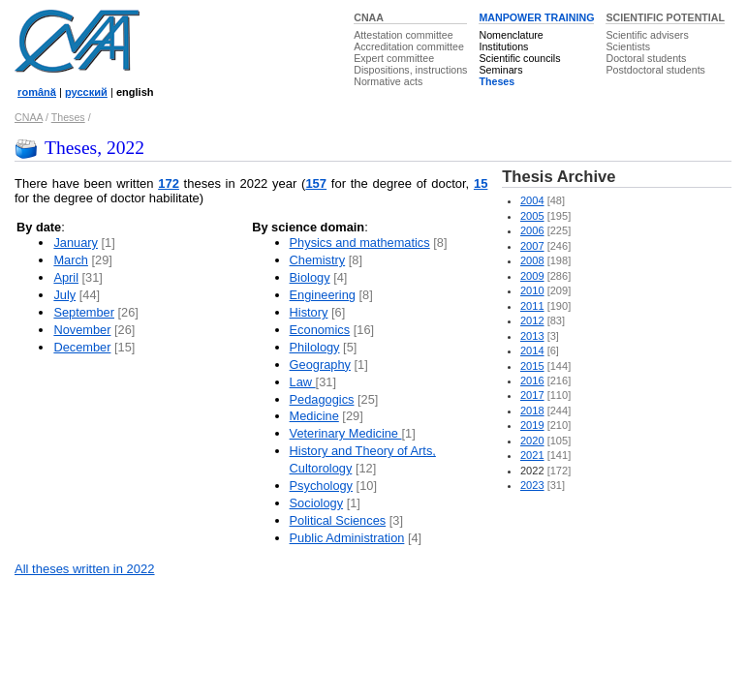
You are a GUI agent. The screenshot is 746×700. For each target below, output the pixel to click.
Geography (320, 365)
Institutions (503, 46)
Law (303, 382)
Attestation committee (403, 35)
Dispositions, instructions (410, 70)
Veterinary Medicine (346, 433)
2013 (532, 336)
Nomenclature (511, 35)
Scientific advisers (647, 35)
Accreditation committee (409, 46)
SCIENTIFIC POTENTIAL (665, 17)
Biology (310, 277)
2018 (532, 411)
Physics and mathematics (360, 243)
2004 (532, 200)
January (76, 243)
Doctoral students (646, 58)
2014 (532, 350)
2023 (532, 485)
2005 (532, 216)
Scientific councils (519, 58)
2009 (532, 276)
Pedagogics (322, 399)
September (84, 312)
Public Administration (347, 538)
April (66, 277)
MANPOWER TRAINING (536, 17)
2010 (532, 290)
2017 (532, 395)
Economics (320, 330)
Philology (315, 347)
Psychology (321, 486)
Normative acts (388, 81)
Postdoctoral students (655, 70)
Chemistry (318, 260)
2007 (532, 246)
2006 (532, 230)
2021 (532, 455)
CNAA (369, 17)
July (64, 295)
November (82, 330)
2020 (532, 441)
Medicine (314, 416)
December (82, 347)
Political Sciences (338, 520)
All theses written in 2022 (85, 569)
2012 (532, 320)
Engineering (323, 295)
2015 (532, 366)
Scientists (628, 46)
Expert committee (394, 58)
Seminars (500, 70)
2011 (532, 306)
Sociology (317, 503)
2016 (532, 380)
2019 (532, 425)
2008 (532, 260)
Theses (497, 81)
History (309, 312)
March (71, 260)
